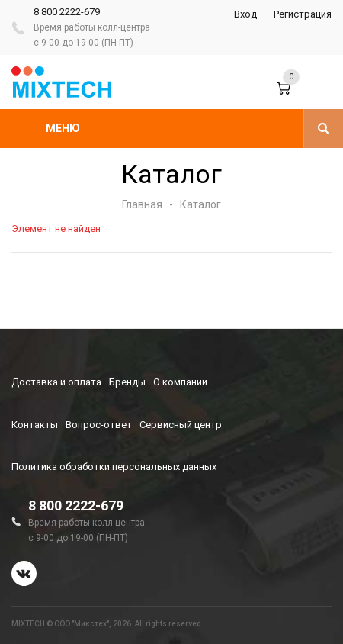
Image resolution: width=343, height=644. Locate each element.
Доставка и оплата (56, 382)
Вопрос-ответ (99, 425)
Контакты (35, 425)
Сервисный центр (181, 425)
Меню (63, 128)
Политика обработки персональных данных (114, 467)
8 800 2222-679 (67, 12)
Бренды (127, 382)
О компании (180, 382)
